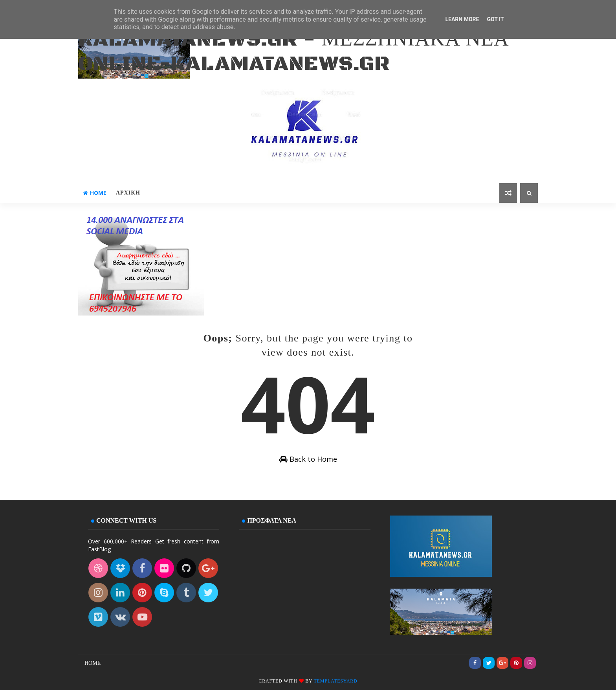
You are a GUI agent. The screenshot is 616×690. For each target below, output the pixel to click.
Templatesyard (336, 681)
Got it (495, 19)
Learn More (462, 19)
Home (95, 193)
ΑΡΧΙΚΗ (128, 193)
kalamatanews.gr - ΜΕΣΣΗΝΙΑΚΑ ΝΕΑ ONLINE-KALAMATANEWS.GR (293, 52)
